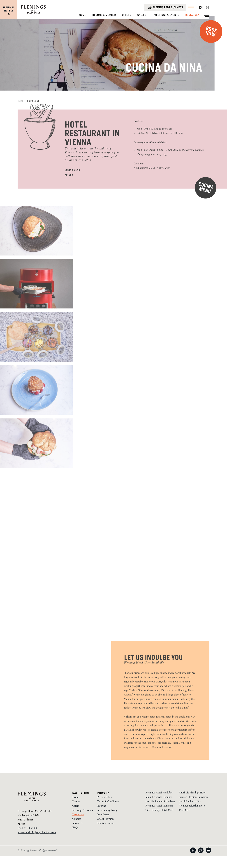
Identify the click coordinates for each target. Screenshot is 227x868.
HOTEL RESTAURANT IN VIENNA (92, 144)
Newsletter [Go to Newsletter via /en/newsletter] (103, 815)
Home (21, 111)
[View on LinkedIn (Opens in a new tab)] (208, 853)
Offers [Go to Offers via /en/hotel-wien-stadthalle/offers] (76, 806)
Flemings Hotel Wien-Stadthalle (144, 673)
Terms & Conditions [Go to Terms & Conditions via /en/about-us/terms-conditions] (108, 802)
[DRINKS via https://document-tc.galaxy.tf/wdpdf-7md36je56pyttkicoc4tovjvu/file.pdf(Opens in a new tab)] (69, 186)
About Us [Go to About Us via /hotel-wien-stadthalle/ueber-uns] (77, 824)
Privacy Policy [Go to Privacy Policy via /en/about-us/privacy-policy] (105, 798)
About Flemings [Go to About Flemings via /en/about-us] (106, 819)
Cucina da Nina (171, 69)
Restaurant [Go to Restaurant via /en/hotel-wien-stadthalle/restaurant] (78, 815)
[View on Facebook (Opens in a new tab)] (194, 853)
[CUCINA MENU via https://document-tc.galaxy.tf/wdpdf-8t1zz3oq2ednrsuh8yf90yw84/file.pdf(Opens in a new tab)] (72, 180)
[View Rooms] (82, 15)
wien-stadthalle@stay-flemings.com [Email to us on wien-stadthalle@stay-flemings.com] (37, 833)
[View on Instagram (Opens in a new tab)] (202, 853)
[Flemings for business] (165, 7)
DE (208, 7)
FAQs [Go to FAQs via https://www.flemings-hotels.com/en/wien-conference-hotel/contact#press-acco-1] (75, 828)
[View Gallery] (143, 15)
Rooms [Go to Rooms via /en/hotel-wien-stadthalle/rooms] (76, 802)
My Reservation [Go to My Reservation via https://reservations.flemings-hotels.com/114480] (106, 824)
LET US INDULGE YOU (153, 668)
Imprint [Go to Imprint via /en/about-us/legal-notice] (102, 806)
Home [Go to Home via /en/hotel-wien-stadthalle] (76, 798)
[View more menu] (207, 15)
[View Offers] (126, 15)
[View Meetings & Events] (166, 15)
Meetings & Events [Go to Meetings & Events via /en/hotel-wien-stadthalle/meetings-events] (83, 811)
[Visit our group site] (9, 11)
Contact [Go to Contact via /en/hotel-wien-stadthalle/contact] (77, 819)
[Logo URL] (33, 13)
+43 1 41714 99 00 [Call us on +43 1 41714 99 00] (27, 828)
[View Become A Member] (104, 15)
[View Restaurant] (193, 15)
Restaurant (33, 111)
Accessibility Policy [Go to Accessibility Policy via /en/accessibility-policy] (107, 811)
